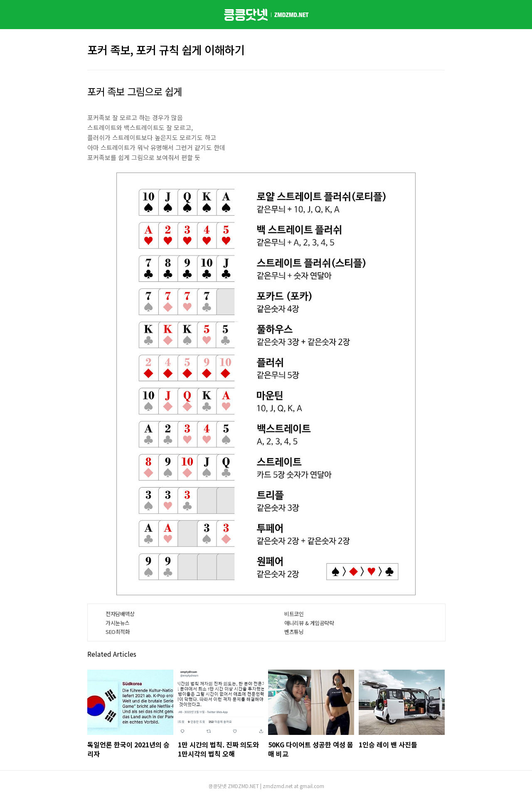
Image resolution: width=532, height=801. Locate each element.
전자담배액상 (120, 614)
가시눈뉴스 (118, 623)
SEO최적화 (118, 632)
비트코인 (294, 614)
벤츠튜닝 (294, 632)
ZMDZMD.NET (243, 786)
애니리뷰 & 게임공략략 (309, 623)
